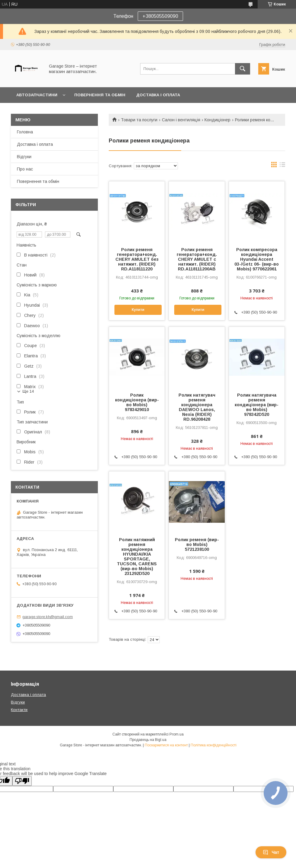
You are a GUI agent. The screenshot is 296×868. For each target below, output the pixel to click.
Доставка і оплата (158, 95)
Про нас (25, 169)
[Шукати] (243, 69)
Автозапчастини (37, 95)
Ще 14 (28, 391)
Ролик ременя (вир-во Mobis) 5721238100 (197, 544)
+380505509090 (160, 16)
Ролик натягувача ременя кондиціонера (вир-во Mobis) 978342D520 (257, 405)
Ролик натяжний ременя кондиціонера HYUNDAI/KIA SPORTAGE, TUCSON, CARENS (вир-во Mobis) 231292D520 (137, 557)
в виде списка (282, 166)
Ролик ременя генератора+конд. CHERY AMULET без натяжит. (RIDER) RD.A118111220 (137, 259)
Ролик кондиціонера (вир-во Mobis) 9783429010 (137, 402)
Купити (138, 310)
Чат (271, 852)
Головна (25, 132)
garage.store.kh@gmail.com (48, 617)
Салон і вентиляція (181, 120)
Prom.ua (177, 734)
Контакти (19, 710)
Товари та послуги (139, 120)
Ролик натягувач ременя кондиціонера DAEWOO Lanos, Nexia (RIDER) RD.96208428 (197, 407)
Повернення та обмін (100, 95)
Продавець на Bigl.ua (148, 740)
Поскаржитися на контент (166, 745)
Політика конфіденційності (214, 745)
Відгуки (24, 157)
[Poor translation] (22, 781)
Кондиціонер (217, 120)
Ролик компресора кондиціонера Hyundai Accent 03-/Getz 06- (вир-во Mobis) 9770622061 (257, 259)
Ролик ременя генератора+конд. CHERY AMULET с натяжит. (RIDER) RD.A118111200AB (197, 259)
